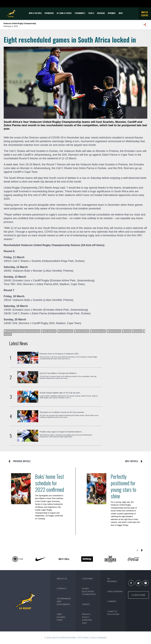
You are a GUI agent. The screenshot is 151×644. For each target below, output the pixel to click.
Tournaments (80, 13)
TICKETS (91, 13)
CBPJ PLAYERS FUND (61, 617)
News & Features (35, 13)
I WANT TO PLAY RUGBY (113, 613)
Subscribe (138, 595)
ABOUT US (62, 579)
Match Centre (145, 14)
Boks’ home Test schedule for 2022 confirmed (50, 483)
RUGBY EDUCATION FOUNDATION (89, 591)
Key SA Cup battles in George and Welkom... (59, 373)
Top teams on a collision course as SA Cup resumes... (63, 412)
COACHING (87, 579)
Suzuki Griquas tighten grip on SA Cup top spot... (61, 393)
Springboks (49, 13)
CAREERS (112, 601)
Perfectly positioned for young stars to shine (123, 486)
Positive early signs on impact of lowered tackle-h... (61, 432)
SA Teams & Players (64, 13)
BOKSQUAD (101, 13)
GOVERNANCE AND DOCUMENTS (64, 601)
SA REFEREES (112, 580)
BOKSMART (112, 13)
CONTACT (62, 588)
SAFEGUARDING (115, 591)
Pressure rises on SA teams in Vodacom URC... (60, 354)
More (121, 13)
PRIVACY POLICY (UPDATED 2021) (87, 619)
